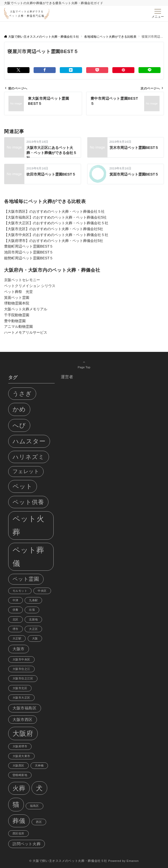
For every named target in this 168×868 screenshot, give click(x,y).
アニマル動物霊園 (18, 326)
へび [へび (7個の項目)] (19, 425)
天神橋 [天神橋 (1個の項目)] (39, 765)
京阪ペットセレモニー (22, 280)
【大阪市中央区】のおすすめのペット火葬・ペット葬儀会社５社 (56, 235)
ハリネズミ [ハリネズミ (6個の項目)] (29, 457)
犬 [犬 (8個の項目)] (39, 788)
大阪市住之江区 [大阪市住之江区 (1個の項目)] (23, 678)
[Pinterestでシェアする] (123, 70)
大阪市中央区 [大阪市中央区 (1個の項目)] (21, 659)
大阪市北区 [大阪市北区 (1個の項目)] (20, 688)
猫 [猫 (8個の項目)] (16, 804)
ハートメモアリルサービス (26, 332)
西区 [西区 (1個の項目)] (39, 822)
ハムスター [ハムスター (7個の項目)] (29, 441)
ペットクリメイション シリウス (30, 286)
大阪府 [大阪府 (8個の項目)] (23, 733)
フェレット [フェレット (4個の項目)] (26, 471)
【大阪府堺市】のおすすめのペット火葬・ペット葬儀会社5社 (54, 241)
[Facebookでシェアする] (45, 70)
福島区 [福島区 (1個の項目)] (34, 806)
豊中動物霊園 (15, 321)
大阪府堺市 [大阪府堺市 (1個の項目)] (20, 746)
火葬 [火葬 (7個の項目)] (19, 788)
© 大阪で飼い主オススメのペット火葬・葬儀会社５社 (68, 861)
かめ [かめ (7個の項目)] (19, 409)
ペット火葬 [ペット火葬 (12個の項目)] (28, 525)
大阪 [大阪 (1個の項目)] (35, 638)
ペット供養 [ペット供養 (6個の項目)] (28, 502)
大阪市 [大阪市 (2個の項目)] (19, 649)
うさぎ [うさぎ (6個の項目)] (22, 394)
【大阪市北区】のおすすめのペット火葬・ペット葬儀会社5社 (54, 229)
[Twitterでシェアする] (18, 70)
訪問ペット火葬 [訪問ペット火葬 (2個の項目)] (27, 844)
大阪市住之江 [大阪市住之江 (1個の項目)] (21, 669)
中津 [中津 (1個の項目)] (16, 600)
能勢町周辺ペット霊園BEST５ (29, 258)
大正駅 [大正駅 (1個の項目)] (17, 638)
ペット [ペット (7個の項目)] (23, 486)
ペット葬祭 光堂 (18, 292)
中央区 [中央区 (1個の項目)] (42, 591)
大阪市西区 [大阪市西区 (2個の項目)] (23, 720)
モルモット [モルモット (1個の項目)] (20, 591)
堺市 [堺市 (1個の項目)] (16, 629)
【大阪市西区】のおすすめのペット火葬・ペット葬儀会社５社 (54, 211)
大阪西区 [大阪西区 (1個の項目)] (18, 765)
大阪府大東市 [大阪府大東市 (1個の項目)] (21, 756)
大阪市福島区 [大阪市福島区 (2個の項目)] (25, 708)
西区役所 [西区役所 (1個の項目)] (18, 833)
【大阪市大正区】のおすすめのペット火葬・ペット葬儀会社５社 (56, 223)
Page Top (84, 364)
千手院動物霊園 (17, 315)
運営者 (67, 377)
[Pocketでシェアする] (97, 70)
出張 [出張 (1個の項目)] (32, 610)
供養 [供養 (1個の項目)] (16, 610)
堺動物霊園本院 (17, 303)
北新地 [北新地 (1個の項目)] (33, 619)
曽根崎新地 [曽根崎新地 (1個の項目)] (20, 775)
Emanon (133, 861)
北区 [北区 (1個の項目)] (16, 619)
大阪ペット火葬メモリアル (26, 309)
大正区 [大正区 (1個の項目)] (33, 629)
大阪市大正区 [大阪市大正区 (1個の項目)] (21, 698)
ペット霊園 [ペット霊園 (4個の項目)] (26, 579)
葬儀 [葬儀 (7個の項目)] (19, 821)
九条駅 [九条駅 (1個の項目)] (33, 600)
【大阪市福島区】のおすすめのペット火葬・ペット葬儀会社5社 (55, 217)
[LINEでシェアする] (150, 70)
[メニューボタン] (158, 14)
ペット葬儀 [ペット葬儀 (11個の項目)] (28, 557)
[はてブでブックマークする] (71, 70)
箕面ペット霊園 (17, 298)
